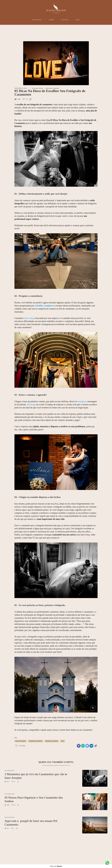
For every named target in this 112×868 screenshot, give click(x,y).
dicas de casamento (21, 741)
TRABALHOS (37, 20)
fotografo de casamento (52, 741)
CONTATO (65, 20)
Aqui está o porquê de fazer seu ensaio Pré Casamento (31, 823)
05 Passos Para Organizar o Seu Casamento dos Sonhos (34, 799)
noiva (63, 741)
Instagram (82, 401)
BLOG (78, 20)
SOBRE (51, 20)
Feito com (56, 866)
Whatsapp (31, 404)
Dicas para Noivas (37, 88)
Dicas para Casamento (52, 88)
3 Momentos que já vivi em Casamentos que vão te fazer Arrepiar (36, 776)
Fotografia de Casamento (36, 741)
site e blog (30, 318)
